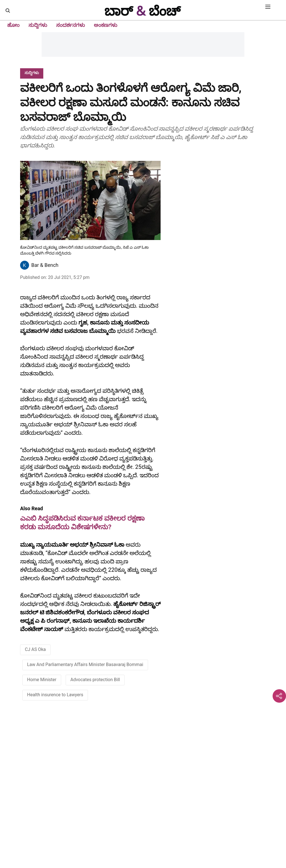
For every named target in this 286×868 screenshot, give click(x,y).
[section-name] (32, 73)
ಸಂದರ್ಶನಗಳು (71, 25)
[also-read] (90, 518)
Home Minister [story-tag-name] (42, 680)
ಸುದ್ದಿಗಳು (38, 25)
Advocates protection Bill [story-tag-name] (95, 680)
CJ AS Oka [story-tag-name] (35, 649)
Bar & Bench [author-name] (45, 265)
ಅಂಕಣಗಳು (106, 25)
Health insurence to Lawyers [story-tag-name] (55, 695)
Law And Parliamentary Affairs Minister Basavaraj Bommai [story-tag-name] (85, 664)
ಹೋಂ (13, 25)
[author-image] (25, 265)
